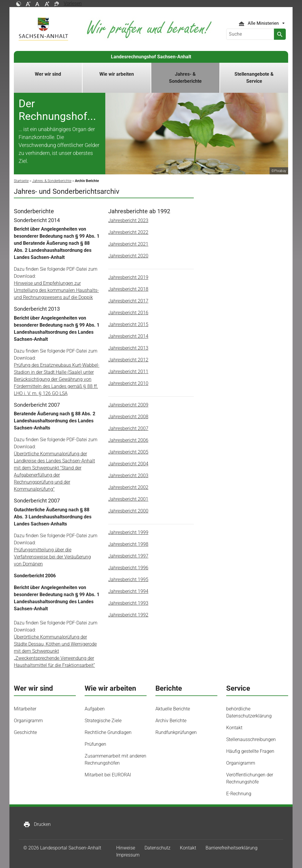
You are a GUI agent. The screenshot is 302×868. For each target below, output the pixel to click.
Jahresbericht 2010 (128, 383)
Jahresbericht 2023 (128, 220)
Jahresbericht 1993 (128, 603)
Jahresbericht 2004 (128, 464)
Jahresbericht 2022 (128, 232)
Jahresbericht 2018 (128, 289)
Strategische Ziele (103, 721)
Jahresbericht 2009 (128, 405)
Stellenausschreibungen (251, 739)
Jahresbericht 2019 (128, 277)
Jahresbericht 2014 (128, 336)
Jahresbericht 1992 (128, 615)
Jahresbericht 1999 (128, 532)
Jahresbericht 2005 (128, 452)
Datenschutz (157, 848)
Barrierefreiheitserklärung (232, 848)
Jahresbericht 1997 (128, 556)
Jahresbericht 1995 (128, 580)
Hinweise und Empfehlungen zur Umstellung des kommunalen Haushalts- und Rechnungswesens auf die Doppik (56, 290)
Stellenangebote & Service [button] (254, 78)
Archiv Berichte (171, 721)
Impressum (128, 855)
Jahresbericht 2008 (128, 417)
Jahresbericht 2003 (128, 476)
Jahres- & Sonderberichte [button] (185, 78)
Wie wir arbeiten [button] (117, 74)
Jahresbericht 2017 (128, 301)
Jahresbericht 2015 (128, 324)
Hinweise (126, 848)
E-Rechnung (239, 794)
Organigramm (28, 721)
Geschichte (25, 732)
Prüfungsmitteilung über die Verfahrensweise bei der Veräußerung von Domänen (52, 557)
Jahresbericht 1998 (128, 544)
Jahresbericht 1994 (128, 591)
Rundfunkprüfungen (176, 732)
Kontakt (234, 728)
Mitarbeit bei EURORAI (108, 775)
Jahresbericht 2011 (128, 372)
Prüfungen (95, 744)
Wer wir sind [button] (48, 74)
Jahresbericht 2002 (128, 487)
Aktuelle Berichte (173, 709)
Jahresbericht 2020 (128, 256)
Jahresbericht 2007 (128, 428)
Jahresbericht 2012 (128, 360)
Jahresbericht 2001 (128, 499)
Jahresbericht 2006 (128, 440)
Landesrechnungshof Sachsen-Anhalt (151, 57)
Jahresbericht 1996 (128, 568)
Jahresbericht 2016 (128, 313)
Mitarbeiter (25, 709)
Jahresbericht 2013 (128, 348)
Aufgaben (95, 709)
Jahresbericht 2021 (128, 244)
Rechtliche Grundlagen (108, 732)
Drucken (37, 824)
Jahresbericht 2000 (128, 511)
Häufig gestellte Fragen (250, 751)
